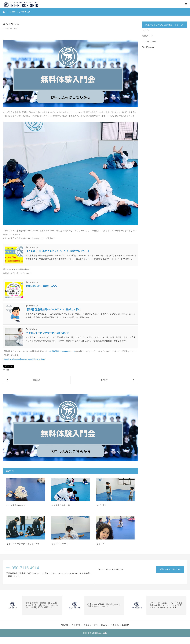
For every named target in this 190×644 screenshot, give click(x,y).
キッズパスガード (60, 544)
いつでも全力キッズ (16, 505)
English (126, 625)
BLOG (104, 625)
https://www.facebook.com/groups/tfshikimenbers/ (24, 359)
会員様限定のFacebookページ (62, 351)
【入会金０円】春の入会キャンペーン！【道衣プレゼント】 (58, 251)
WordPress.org (148, 47)
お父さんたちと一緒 (61, 505)
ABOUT (65, 625)
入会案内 (76, 625)
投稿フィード (148, 36)
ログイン (146, 30)
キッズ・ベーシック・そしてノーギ (23, 544)
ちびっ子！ (102, 505)
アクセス (115, 625)
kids (16, 29)
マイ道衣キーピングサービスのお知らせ (47, 333)
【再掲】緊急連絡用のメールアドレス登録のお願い (53, 309)
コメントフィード (150, 42)
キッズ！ (101, 544)
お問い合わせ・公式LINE (170, 569)
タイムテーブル (91, 625)
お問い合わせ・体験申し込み (41, 286)
